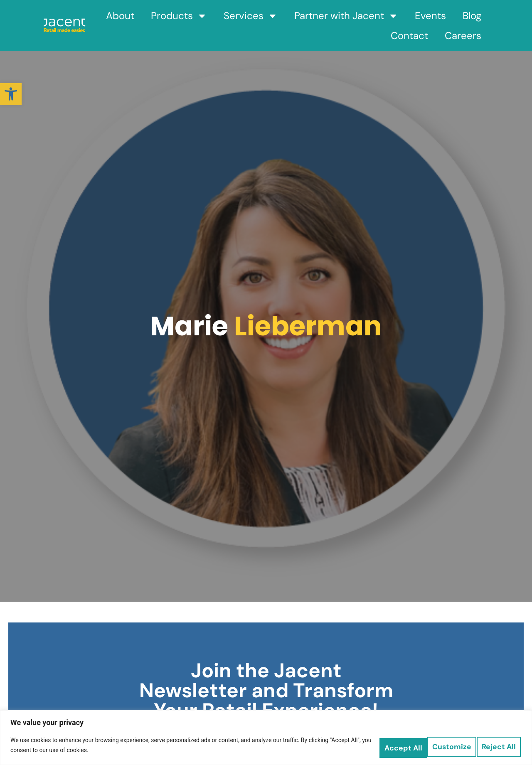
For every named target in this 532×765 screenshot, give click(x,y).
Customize (382, 745)
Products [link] (179, 16)
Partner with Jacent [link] (346, 16)
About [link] (120, 16)
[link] (11, 94)
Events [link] (430, 16)
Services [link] (251, 16)
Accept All (494, 745)
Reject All (438, 745)
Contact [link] (409, 36)
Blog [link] (472, 16)
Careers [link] (463, 36)
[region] (266, 737)
